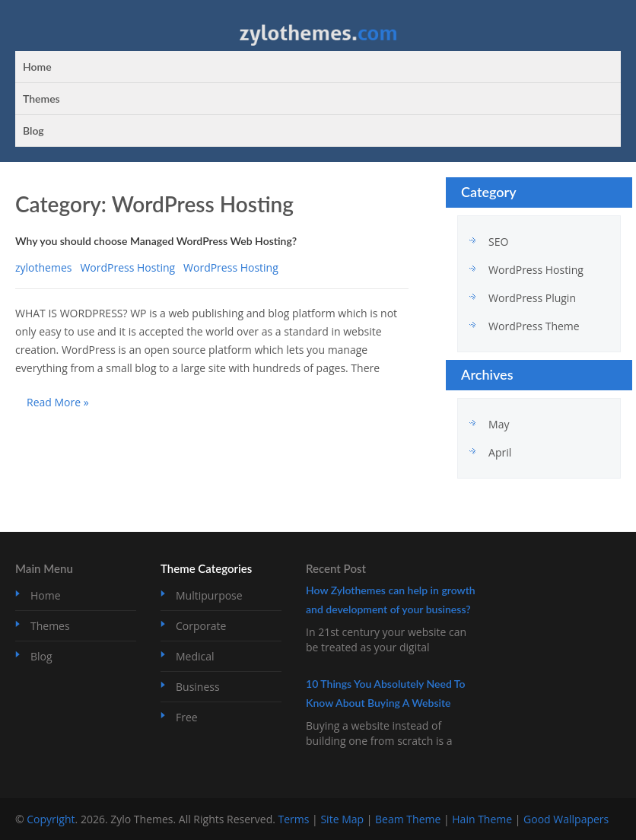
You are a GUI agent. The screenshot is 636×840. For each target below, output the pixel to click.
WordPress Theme (534, 326)
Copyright (51, 819)
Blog (33, 130)
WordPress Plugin (532, 298)
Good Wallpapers (566, 819)
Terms (294, 819)
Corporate (201, 626)
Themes (41, 99)
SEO (498, 242)
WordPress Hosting (127, 267)
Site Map (342, 819)
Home (37, 67)
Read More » (58, 402)
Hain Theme (482, 819)
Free (187, 717)
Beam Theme (408, 819)
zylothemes (43, 267)
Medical (195, 656)
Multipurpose (209, 595)
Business (198, 687)
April (500, 452)
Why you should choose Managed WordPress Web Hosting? (156, 241)
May (499, 424)
